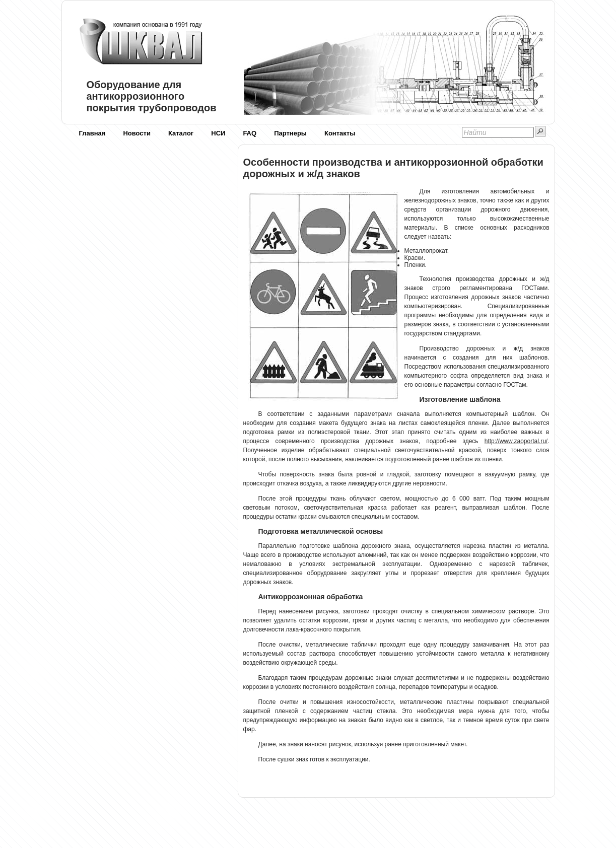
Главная (92, 133)
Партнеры (290, 133)
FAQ (250, 133)
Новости (137, 133)
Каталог (181, 133)
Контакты (340, 133)
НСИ (218, 133)
